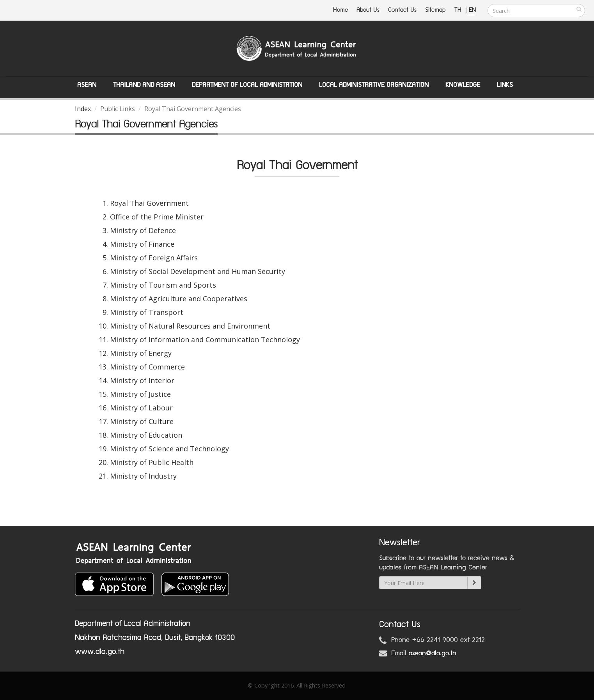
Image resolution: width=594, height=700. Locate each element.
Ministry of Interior (142, 380)
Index (83, 109)
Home (340, 10)
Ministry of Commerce (147, 367)
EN (472, 10)
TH (459, 10)
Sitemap (435, 10)
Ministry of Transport (147, 312)
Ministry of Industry (143, 476)
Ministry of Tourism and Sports (163, 285)
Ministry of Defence (143, 230)
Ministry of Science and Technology (169, 449)
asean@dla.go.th (433, 653)
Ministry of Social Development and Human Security (198, 271)
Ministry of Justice (140, 394)
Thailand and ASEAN (144, 85)
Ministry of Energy (141, 353)
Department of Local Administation (247, 85)
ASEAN (87, 85)
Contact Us (402, 10)
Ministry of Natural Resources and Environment (190, 326)
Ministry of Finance (142, 244)
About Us (368, 10)
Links (505, 85)
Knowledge (463, 85)
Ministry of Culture (142, 421)
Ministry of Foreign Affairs (154, 258)
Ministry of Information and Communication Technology (205, 339)
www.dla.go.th (100, 652)
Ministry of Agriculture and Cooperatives (179, 299)
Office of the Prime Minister (157, 217)
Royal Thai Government (149, 203)
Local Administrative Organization (374, 85)
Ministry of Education (146, 435)
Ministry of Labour (141, 408)
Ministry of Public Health (152, 462)
